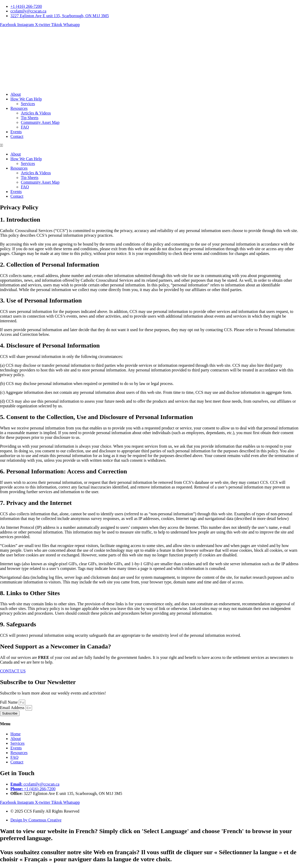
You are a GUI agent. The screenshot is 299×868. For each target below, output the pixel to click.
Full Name (9, 702)
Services (28, 104)
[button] (150, 145)
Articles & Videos (36, 113)
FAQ (25, 127)
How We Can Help (26, 99)
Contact (17, 136)
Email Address (13, 708)
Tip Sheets (30, 118)
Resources (19, 108)
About (16, 94)
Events (16, 132)
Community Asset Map (40, 122)
